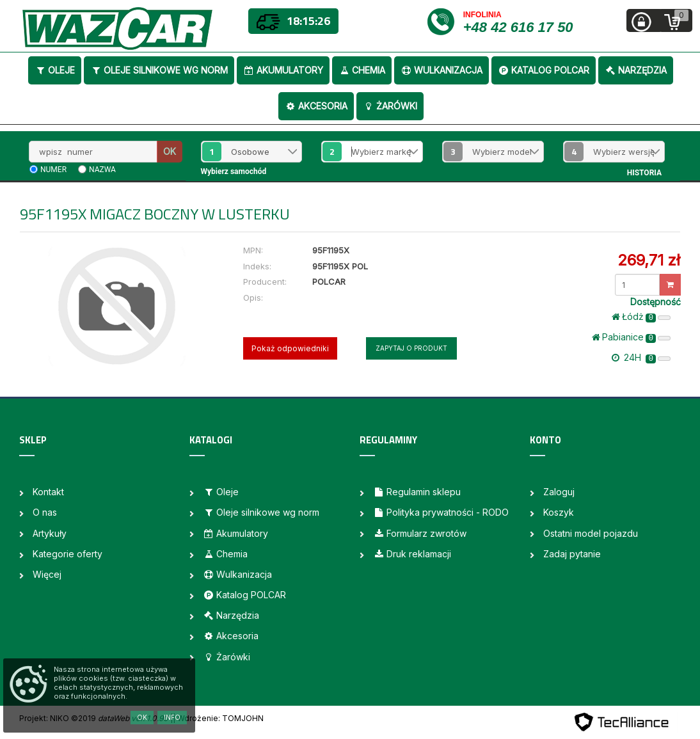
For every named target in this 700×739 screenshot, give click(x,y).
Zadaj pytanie (572, 554)
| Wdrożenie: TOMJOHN (218, 718)
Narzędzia (636, 70)
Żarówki (390, 106)
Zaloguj (559, 492)
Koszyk (559, 512)
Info (172, 717)
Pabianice (631, 337)
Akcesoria (316, 106)
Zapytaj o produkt (411, 348)
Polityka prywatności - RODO (441, 512)
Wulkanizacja (441, 70)
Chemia (362, 70)
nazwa (102, 170)
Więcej (47, 574)
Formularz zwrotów (420, 533)
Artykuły (50, 533)
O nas (45, 512)
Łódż (641, 317)
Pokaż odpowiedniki (290, 348)
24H (641, 358)
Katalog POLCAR (544, 70)
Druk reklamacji (412, 554)
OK (170, 151)
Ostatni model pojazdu (591, 533)
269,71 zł (649, 260)
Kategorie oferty (68, 554)
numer (53, 170)
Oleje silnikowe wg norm (159, 70)
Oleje (55, 70)
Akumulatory (283, 70)
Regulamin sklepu (417, 492)
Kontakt (48, 492)
